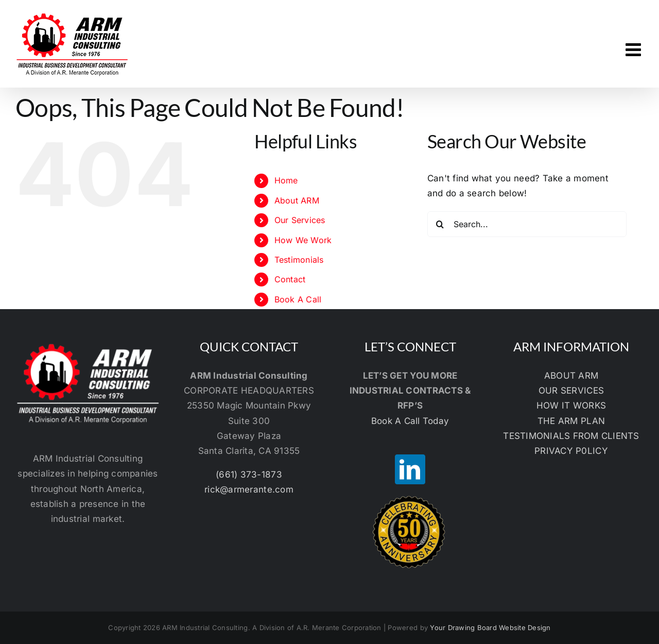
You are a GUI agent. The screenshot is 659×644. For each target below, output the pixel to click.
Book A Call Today (410, 421)
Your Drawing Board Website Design (490, 628)
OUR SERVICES (571, 391)
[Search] (440, 224)
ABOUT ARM (571, 376)
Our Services (300, 220)
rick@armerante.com (249, 489)
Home (286, 180)
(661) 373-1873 (249, 474)
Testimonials (299, 260)
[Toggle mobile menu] (635, 49)
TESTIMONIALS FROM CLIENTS (571, 436)
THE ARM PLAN (571, 421)
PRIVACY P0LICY (571, 451)
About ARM (297, 200)
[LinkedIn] (410, 469)
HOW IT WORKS (571, 405)
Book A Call (298, 299)
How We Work (303, 240)
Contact (290, 279)
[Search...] (527, 224)
